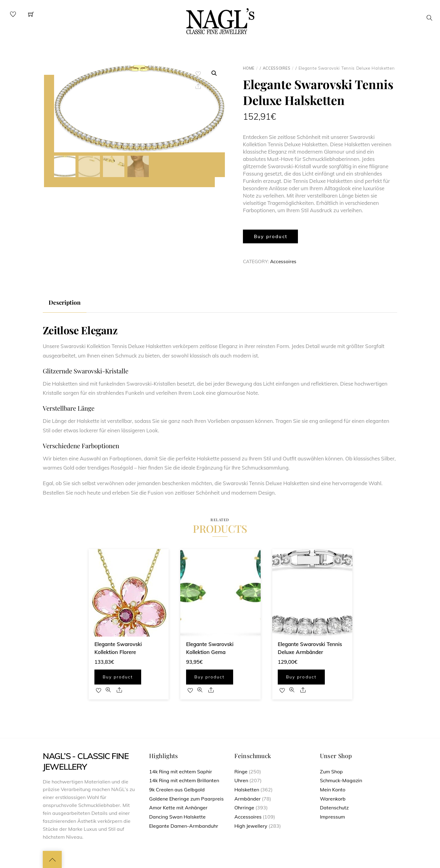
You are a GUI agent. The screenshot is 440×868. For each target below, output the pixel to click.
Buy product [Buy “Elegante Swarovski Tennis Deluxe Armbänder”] (301, 677)
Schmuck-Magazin (341, 780)
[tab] (65, 303)
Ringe (241, 772)
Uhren (241, 780)
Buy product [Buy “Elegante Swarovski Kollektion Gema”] (209, 677)
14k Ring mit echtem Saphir (181, 772)
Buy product (271, 236)
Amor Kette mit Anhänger (178, 808)
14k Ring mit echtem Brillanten (184, 780)
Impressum (332, 817)
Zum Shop (331, 772)
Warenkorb (333, 799)
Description (65, 302)
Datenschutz (334, 808)
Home (249, 68)
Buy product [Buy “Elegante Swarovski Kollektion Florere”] (118, 677)
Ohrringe (244, 808)
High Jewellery (251, 826)
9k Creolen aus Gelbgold (177, 790)
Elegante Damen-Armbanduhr (184, 826)
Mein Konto (333, 790)
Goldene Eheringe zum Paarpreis (186, 799)
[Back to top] (52, 859)
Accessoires (277, 68)
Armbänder (248, 799)
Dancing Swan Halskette (177, 817)
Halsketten (247, 790)
